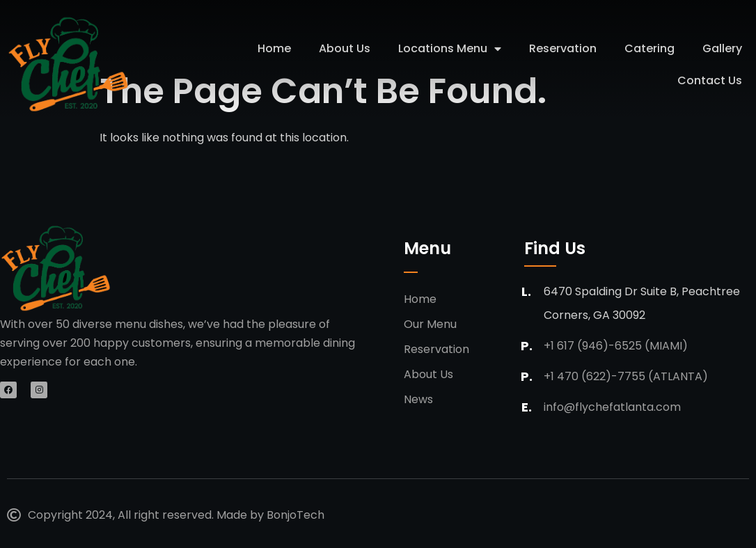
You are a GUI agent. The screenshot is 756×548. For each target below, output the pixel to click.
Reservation (563, 48)
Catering (649, 48)
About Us (345, 48)
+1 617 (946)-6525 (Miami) (616, 346)
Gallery (722, 48)
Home (274, 48)
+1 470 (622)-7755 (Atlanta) (626, 376)
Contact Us (710, 80)
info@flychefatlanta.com (612, 407)
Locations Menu (450, 49)
